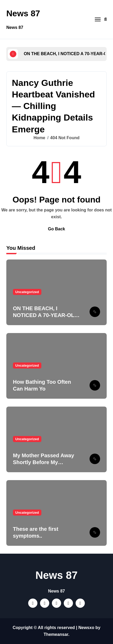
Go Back (57, 229)
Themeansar (56, 634)
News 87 (23, 13)
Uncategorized (27, 292)
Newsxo (86, 628)
